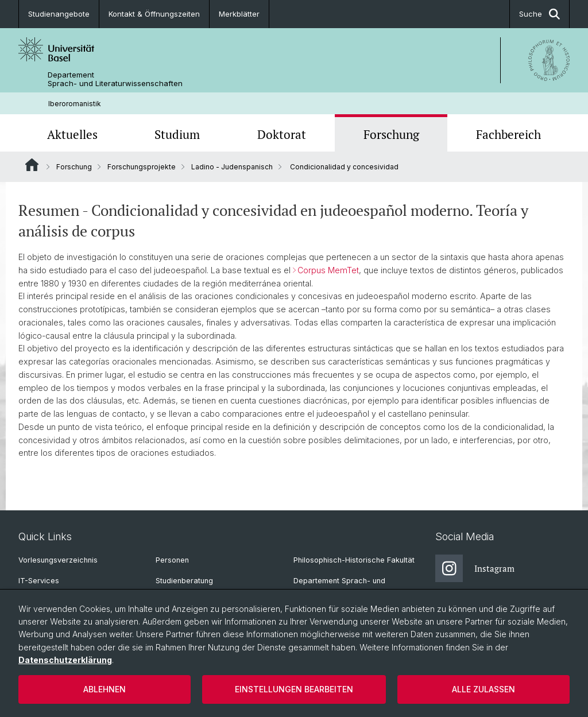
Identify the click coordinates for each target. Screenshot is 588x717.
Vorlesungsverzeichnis (58, 560)
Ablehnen (105, 689)
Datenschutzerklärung (65, 660)
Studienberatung (184, 581)
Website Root (32, 165)
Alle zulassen (483, 689)
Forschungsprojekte (142, 167)
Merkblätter (239, 14)
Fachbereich (508, 134)
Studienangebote (59, 14)
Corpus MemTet (328, 270)
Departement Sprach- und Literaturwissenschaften (115, 79)
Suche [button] (539, 14)
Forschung (391, 134)
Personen (172, 560)
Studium (177, 134)
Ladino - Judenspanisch (232, 167)
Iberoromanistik (75, 104)
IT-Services (39, 581)
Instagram (475, 568)
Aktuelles (72, 134)
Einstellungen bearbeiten (294, 689)
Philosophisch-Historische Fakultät (354, 560)
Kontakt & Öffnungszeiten (154, 14)
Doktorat (282, 134)
